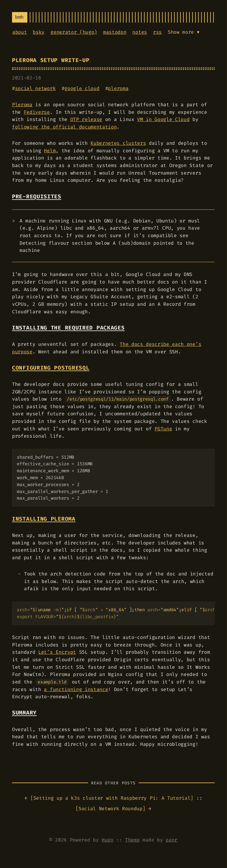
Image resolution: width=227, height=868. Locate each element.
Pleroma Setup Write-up (51, 60)
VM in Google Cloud (163, 119)
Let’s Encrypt (57, 652)
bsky (39, 32)
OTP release (86, 119)
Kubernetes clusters (118, 143)
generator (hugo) (74, 32)
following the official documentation (64, 127)
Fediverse (37, 112)
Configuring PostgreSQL (51, 368)
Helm (50, 151)
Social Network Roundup (110, 809)
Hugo (107, 840)
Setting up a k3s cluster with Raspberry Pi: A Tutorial (112, 798)
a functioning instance (76, 689)
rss (157, 32)
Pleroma (22, 105)
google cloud (82, 88)
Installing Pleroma (44, 519)
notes (140, 32)
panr (172, 840)
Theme (132, 840)
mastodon (115, 32)
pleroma (118, 88)
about (20, 32)
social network (35, 88)
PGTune (163, 429)
